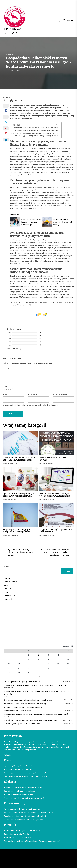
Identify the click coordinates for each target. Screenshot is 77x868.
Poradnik (7, 589)
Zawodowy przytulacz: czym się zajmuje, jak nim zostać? (25, 773)
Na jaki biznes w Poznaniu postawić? (17, 837)
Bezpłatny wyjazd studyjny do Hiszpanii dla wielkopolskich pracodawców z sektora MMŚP (17, 532)
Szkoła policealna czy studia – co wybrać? (19, 794)
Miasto (6, 585)
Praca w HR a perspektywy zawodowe (18, 769)
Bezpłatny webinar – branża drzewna (53, 459)
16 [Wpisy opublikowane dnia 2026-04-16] (38, 664)
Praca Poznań (13, 29)
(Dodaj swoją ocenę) (14, 348)
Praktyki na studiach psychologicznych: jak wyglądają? (24, 798)
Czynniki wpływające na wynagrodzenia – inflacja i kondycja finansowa (36, 136)
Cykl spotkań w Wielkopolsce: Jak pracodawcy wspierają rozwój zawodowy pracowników (19, 496)
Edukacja (7, 578)
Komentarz (8, 369)
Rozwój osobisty (10, 596)
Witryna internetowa (61, 395)
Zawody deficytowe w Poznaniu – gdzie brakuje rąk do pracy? (26, 776)
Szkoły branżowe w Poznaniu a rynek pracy (20, 791)
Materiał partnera (11, 582)
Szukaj (6, 566)
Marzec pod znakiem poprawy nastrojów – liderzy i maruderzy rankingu (36, 128)
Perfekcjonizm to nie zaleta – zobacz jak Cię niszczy (23, 819)
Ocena (6, 386)
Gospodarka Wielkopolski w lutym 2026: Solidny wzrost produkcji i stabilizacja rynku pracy (19, 460)
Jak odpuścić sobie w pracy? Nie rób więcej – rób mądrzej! (25, 704)
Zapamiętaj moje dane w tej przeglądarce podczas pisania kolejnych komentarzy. (32, 405)
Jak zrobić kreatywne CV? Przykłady (17, 834)
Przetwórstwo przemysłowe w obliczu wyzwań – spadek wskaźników (36, 130)
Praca (6, 592)
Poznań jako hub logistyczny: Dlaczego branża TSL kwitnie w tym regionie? (32, 841)
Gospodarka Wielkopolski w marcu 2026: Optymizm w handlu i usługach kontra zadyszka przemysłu (37, 693)
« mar (38, 676)
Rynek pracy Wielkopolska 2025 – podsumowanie (22, 724)
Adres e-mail (33, 395)
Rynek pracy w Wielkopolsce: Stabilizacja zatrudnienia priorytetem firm (36, 133)
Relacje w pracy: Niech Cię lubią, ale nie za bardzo (22, 682)
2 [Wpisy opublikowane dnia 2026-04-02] (38, 655)
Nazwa (6, 395)
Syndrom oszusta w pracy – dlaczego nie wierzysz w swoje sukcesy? (29, 700)
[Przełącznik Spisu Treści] (57, 125)
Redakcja (9, 71)
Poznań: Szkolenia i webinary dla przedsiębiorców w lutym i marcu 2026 (55, 496)
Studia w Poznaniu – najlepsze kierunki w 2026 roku (23, 707)
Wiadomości (10, 55)
